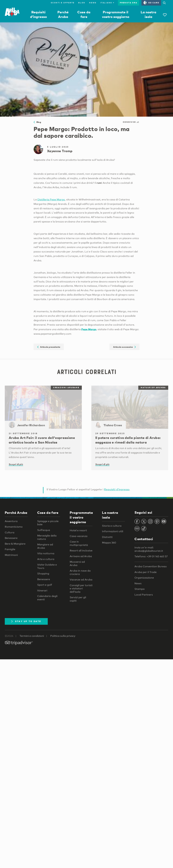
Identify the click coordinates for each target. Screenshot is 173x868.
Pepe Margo (89, 329)
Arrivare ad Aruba (81, 556)
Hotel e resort (78, 530)
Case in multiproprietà (79, 543)
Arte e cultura (46, 559)
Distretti (107, 537)
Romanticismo (14, 527)
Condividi (131, 122)
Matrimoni (11, 555)
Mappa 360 (109, 543)
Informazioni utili (113, 531)
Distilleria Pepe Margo (51, 200)
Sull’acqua (44, 530)
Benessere (11, 538)
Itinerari (42, 591)
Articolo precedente (49, 347)
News (93, 3)
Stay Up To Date (26, 621)
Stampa (139, 589)
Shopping (43, 574)
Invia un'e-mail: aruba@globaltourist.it (149, 549)
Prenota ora (129, 3)
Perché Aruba (16, 513)
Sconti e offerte (63, 3)
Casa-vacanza (79, 536)
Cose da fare (48, 513)
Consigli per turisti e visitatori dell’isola (81, 589)
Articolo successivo (125, 347)
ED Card (151, 3)
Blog (82, 3)
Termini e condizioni (32, 636)
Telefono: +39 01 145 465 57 (151, 556)
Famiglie (10, 549)
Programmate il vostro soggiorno (81, 517)
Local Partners (144, 595)
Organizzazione (144, 578)
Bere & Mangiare (15, 544)
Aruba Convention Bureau (151, 566)
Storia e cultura (112, 526)
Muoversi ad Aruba (77, 563)
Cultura (10, 532)
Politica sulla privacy (63, 636)
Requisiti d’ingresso (117, 489)
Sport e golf (45, 585)
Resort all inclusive (81, 551)
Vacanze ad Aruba (81, 580)
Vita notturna (46, 553)
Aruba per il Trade (146, 572)
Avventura (11, 521)
